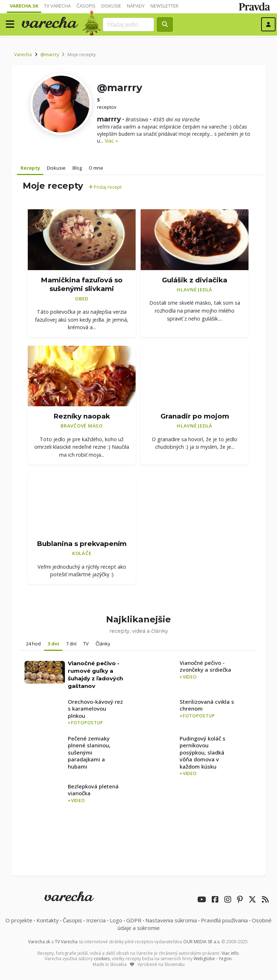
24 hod (33, 644)
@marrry (50, 54)
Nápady (136, 6)
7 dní (71, 644)
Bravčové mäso (82, 426)
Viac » (111, 141)
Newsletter (164, 6)
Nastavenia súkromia (171, 920)
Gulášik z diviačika (195, 280)
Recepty (30, 168)
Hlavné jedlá (195, 290)
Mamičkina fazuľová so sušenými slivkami (82, 285)
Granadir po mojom (195, 416)
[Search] (128, 24)
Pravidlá (224, 920)
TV (86, 644)
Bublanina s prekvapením (82, 544)
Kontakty (48, 920)
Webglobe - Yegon (213, 959)
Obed (82, 299)
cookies (102, 959)
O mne (96, 168)
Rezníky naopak (82, 416)
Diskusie (111, 6)
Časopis (86, 6)
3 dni (53, 644)
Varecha (23, 54)
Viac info (230, 953)
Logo (116, 920)
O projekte (19, 920)
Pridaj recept (105, 187)
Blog (77, 168)
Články (103, 644)
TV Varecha (57, 6)
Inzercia (96, 920)
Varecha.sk (24, 6)
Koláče (82, 553)
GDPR (134, 920)
